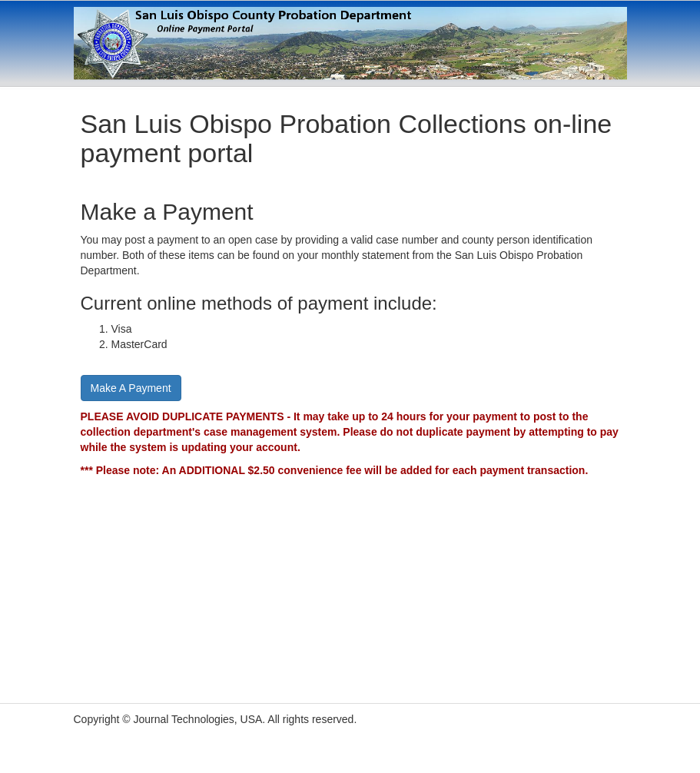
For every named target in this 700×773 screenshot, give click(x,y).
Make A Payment (131, 388)
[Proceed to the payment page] (131, 387)
